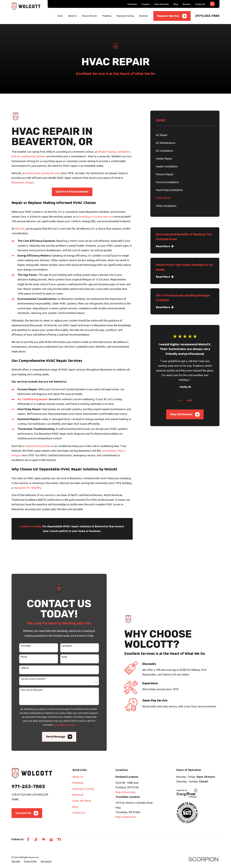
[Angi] (36, 839)
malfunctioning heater (37, 446)
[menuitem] (185, 135)
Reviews (186, 4)
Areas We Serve (161, 4)
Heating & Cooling (83, 789)
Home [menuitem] (60, 16)
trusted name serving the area (42, 173)
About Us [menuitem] (72, 16)
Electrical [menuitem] (144, 16)
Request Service (172, 16)
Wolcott (20, 229)
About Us (78, 777)
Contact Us (200, 4)
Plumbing (78, 783)
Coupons (146, 4)
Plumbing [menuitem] (107, 16)
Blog (176, 4)
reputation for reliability (28, 488)
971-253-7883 (28, 787)
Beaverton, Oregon (23, 182)
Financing (132, 4)
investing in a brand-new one (96, 217)
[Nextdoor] (59, 839)
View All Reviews (185, 414)
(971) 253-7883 (207, 16)
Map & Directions (126, 792)
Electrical (78, 795)
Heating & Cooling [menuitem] (125, 16)
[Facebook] (28, 839)
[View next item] (189, 400)
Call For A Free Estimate (72, 192)
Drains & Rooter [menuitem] (90, 16)
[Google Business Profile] (51, 839)
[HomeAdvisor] (44, 839)
